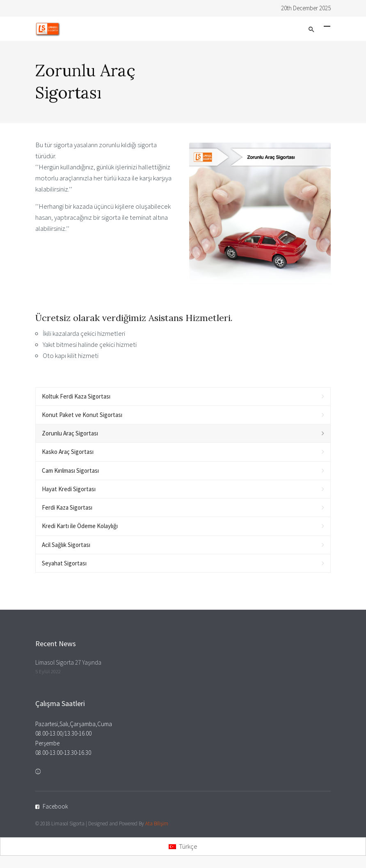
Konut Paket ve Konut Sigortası (82, 415)
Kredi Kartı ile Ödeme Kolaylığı (80, 526)
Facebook (55, 806)
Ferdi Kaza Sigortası (67, 507)
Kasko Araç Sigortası (68, 452)
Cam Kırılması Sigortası (70, 470)
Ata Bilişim (157, 824)
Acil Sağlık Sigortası (66, 545)
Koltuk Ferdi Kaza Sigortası (76, 396)
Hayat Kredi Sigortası (69, 489)
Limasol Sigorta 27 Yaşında (68, 662)
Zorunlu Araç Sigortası (70, 433)
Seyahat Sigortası (64, 563)
